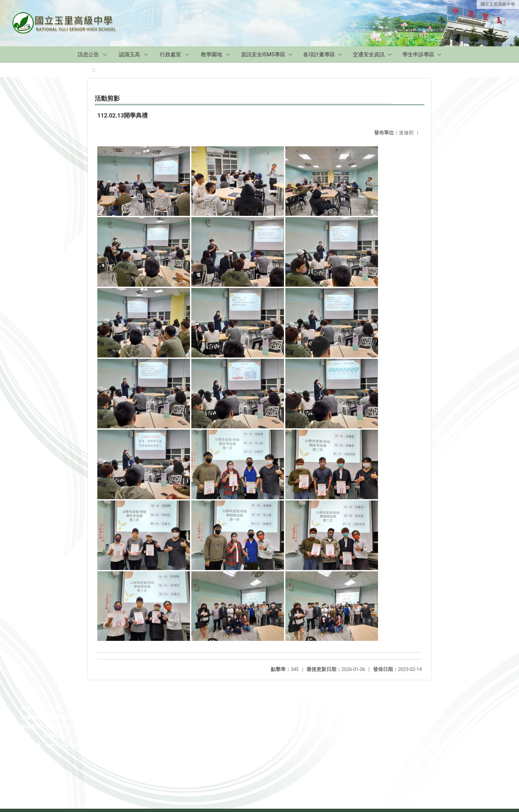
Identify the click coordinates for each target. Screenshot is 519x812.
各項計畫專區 (319, 54)
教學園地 (212, 54)
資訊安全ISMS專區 (263, 54)
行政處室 (170, 54)
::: (94, 70)
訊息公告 (88, 54)
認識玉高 (129, 54)
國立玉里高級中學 (498, 4)
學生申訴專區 (418, 54)
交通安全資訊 (369, 54)
